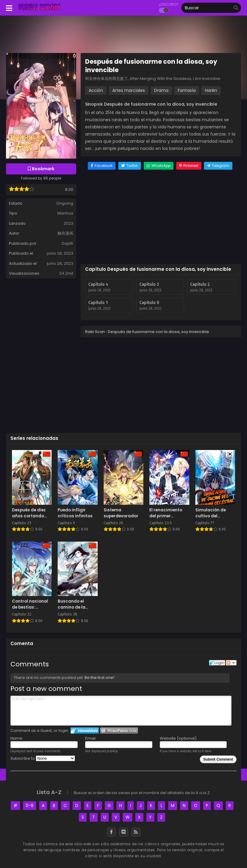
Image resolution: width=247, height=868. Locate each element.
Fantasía (187, 90)
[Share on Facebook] (102, 166)
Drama (161, 90)
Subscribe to (43, 758)
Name (16, 738)
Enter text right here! (121, 711)
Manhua (65, 213)
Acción (96, 90)
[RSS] (136, 832)
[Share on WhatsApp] (159, 166)
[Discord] (124, 832)
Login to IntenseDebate (85, 731)
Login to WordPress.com (119, 731)
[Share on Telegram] (218, 166)
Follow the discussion (231, 663)
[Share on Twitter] (130, 166)
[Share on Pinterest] (189, 166)
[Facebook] (111, 832)
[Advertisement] (161, 218)
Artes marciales (129, 90)
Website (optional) (178, 738)
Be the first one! (99, 678)
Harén (211, 90)
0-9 (30, 805)
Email (90, 738)
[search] (236, 8)
